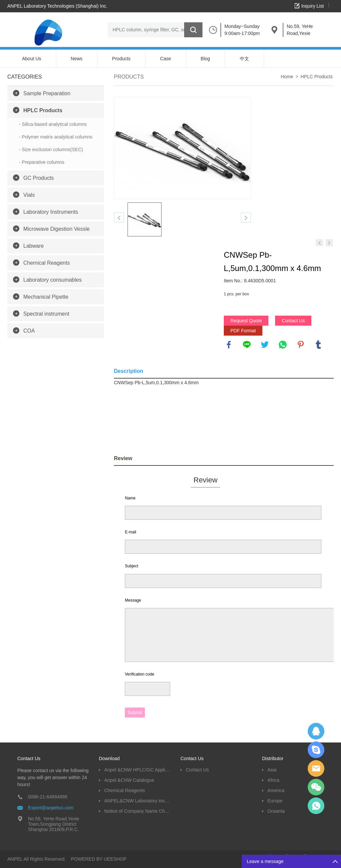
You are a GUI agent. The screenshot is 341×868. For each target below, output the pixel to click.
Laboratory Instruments (51, 212)
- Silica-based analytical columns (53, 124)
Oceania (276, 811)
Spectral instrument (46, 314)
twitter (265, 345)
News (77, 59)
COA (29, 331)
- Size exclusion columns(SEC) (51, 149)
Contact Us (293, 321)
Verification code (140, 674)
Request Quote (246, 321)
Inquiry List (313, 6)
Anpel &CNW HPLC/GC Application (137, 770)
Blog (205, 59)
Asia (272, 770)
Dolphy (316, 731)
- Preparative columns (42, 162)
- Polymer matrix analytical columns (56, 137)
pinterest (301, 345)
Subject (132, 566)
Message (133, 600)
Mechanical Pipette (46, 297)
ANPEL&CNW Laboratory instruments (137, 801)
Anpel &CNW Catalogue (129, 780)
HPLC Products (43, 110)
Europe (275, 801)
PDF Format (243, 331)
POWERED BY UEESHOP (99, 859)
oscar (316, 806)
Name (130, 498)
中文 (244, 59)
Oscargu (316, 750)
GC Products (39, 178)
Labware (33, 246)
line (247, 345)
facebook (229, 345)
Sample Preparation (47, 93)
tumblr (318, 345)
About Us (32, 59)
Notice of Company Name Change (137, 811)
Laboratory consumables (52, 280)
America (276, 790)
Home (287, 77)
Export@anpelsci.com (51, 808)
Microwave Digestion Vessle (56, 229)
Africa (273, 780)
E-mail (131, 532)
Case (166, 59)
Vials (29, 195)
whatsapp (283, 345)
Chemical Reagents (47, 263)
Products (121, 59)
